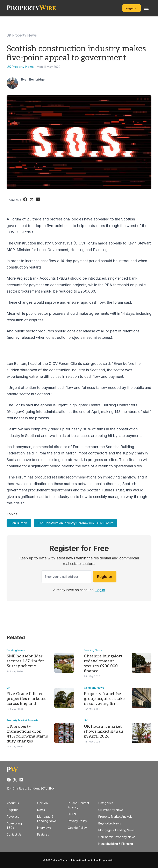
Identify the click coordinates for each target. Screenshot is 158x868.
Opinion (42, 803)
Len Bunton (19, 523)
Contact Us (14, 834)
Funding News (16, 650)
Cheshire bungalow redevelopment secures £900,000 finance (103, 664)
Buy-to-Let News (110, 823)
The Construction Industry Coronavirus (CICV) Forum (76, 523)
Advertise (13, 817)
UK (8, 688)
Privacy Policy (77, 821)
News (41, 810)
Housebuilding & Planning (116, 844)
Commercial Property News (117, 837)
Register (132, 8)
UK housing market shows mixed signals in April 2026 (104, 731)
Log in (100, 590)
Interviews (44, 828)
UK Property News (22, 35)
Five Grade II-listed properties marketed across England (27, 699)
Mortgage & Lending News (116, 830)
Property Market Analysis (22, 720)
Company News (94, 688)
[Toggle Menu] (146, 8)
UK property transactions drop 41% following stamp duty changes (27, 734)
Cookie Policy (77, 828)
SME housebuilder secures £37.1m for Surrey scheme (25, 661)
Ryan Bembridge (33, 79)
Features (43, 834)
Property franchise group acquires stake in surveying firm (104, 699)
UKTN (72, 814)
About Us (13, 803)
